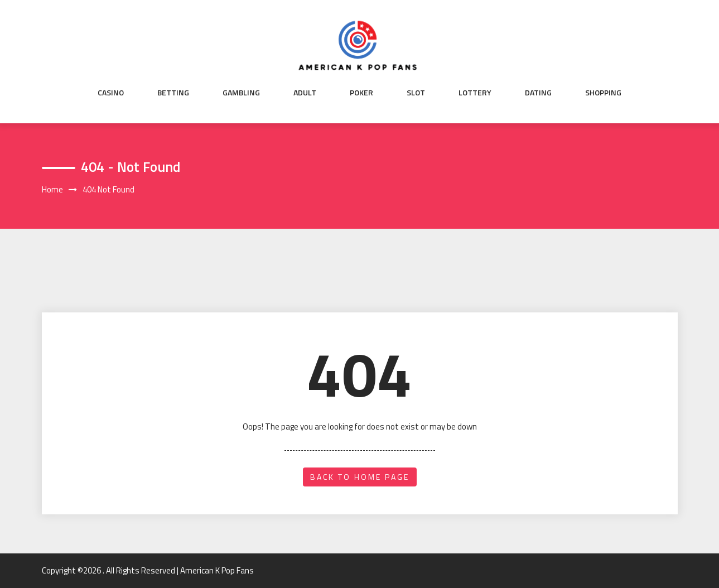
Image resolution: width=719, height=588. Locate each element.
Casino (111, 93)
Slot (416, 93)
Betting (173, 93)
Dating (538, 93)
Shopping (603, 93)
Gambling (241, 93)
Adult (305, 93)
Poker (361, 93)
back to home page (360, 477)
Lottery (475, 93)
